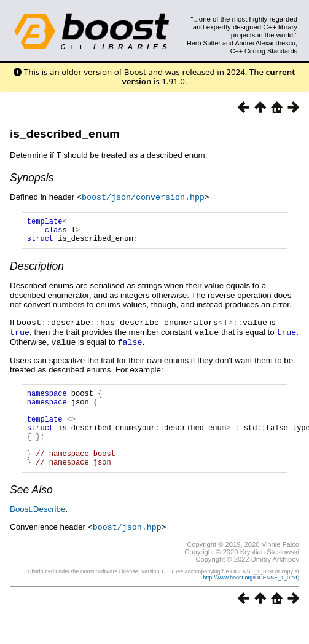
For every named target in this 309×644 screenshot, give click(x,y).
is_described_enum (65, 134)
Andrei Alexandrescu (265, 43)
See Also (31, 509)
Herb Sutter (204, 43)
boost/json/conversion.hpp (143, 196)
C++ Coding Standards (264, 51)
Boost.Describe (37, 528)
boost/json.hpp (127, 546)
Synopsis (32, 177)
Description (37, 270)
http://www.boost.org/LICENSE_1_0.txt (250, 596)
